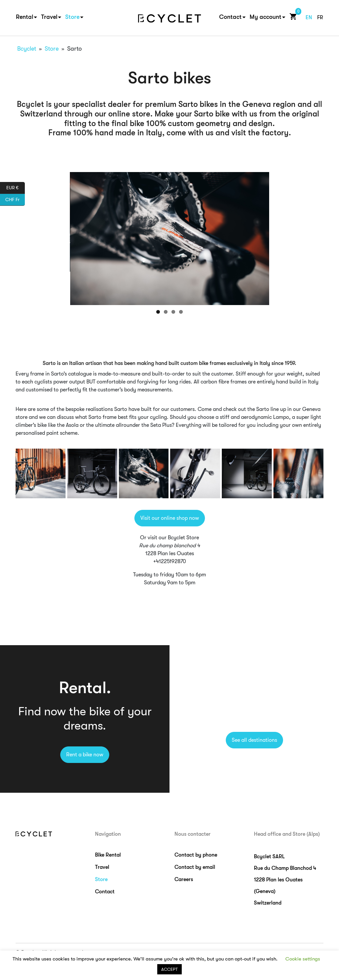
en (309, 18)
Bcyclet (27, 49)
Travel (49, 17)
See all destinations (254, 740)
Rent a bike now (85, 755)
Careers (184, 879)
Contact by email (195, 867)
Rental (24, 17)
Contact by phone (196, 855)
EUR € (16, 188)
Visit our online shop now (170, 518)
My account (266, 17)
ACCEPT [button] (169, 969)
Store (72, 17)
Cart (292, 16)
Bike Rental (108, 855)
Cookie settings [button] (303, 959)
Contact (230, 17)
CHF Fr (15, 200)
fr (320, 18)
